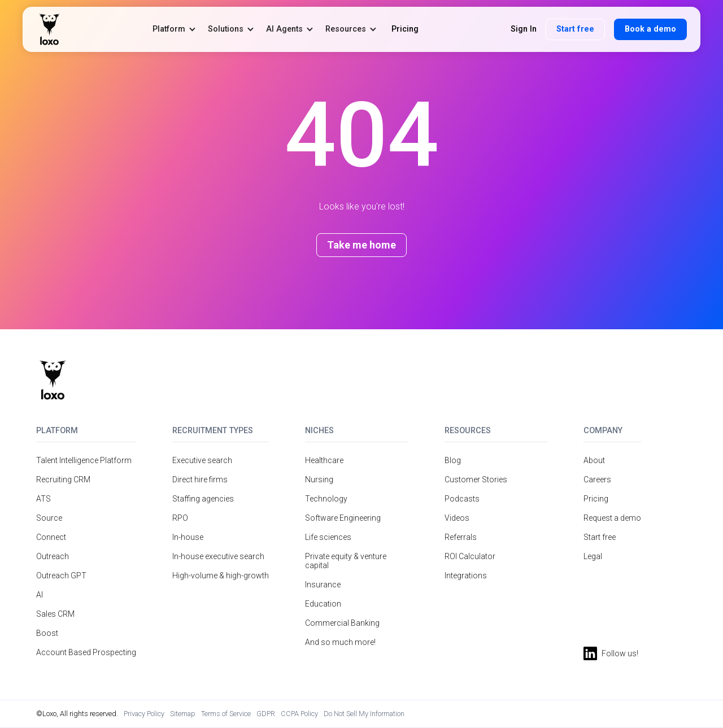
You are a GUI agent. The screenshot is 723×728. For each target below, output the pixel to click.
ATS (43, 499)
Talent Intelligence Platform (84, 460)
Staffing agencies (203, 499)
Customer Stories (476, 479)
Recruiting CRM (63, 479)
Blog (453, 460)
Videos (457, 518)
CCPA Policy (299, 714)
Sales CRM (55, 614)
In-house (188, 537)
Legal (593, 556)
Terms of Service (226, 714)
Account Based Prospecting (86, 652)
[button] (175, 29)
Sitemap (183, 714)
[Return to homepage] (53, 380)
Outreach (53, 556)
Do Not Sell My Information (364, 714)
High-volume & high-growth (221, 576)
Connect (51, 537)
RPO (180, 518)
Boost (47, 633)
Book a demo (650, 29)
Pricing (596, 499)
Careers (597, 479)
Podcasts (462, 499)
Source (49, 518)
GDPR (266, 714)
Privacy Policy (144, 714)
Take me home (361, 245)
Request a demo (612, 518)
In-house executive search (218, 556)
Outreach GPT (61, 576)
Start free (575, 29)
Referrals (461, 537)
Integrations (466, 576)
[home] (49, 29)
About (594, 460)
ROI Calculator (470, 556)
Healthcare (324, 460)
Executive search (202, 460)
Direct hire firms (200, 479)
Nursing (319, 479)
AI (40, 595)
